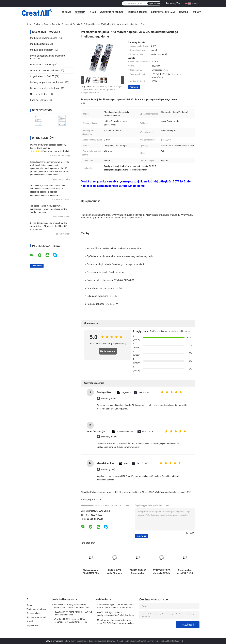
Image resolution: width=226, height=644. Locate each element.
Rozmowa (134, 87)
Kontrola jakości (137, 12)
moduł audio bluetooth (42, 50)
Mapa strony (32, 625)
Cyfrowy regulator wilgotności (45, 88)
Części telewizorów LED (42, 76)
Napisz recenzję (108, 351)
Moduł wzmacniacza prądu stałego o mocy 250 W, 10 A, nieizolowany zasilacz (116, 622)
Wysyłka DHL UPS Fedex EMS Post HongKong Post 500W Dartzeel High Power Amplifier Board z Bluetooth (70, 621)
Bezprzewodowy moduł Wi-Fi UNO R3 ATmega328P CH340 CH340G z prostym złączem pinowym (185, 572)
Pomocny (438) (108, 399)
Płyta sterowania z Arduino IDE (104, 492)
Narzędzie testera (39, 94)
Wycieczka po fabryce (112, 12)
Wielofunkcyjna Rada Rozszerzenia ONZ (173, 492)
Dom (29, 24)
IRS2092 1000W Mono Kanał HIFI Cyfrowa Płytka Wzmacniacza (73, 613)
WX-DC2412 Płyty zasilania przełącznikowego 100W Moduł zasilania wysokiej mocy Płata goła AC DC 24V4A (116, 614)
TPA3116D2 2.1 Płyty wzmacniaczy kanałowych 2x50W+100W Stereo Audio (72, 606)
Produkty (80, 12)
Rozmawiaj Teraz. (174, 3)
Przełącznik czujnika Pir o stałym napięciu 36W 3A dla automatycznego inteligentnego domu (101, 90)
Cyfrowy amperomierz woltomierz (47, 82)
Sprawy (197, 12)
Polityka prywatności (54, 641)
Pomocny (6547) (109, 437)
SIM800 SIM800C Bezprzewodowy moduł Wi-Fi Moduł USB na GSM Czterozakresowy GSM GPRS (138, 572)
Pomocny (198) (108, 470)
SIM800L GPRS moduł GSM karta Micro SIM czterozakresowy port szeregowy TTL (114, 572)
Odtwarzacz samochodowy (44, 70)
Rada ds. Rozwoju (52, 24)
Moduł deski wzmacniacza (44, 38)
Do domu (66, 12)
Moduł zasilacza (38, 44)
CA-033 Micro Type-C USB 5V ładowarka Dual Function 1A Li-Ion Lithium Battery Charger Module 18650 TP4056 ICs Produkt (115, 606)
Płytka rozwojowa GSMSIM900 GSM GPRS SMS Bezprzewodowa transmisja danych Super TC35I (91, 572)
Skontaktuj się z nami (163, 12)
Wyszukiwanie (154, 3)
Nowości (184, 12)
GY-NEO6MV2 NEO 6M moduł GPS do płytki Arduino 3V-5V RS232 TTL (162, 572)
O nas (93, 12)
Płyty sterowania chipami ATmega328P (136, 492)
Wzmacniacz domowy (41, 65)
